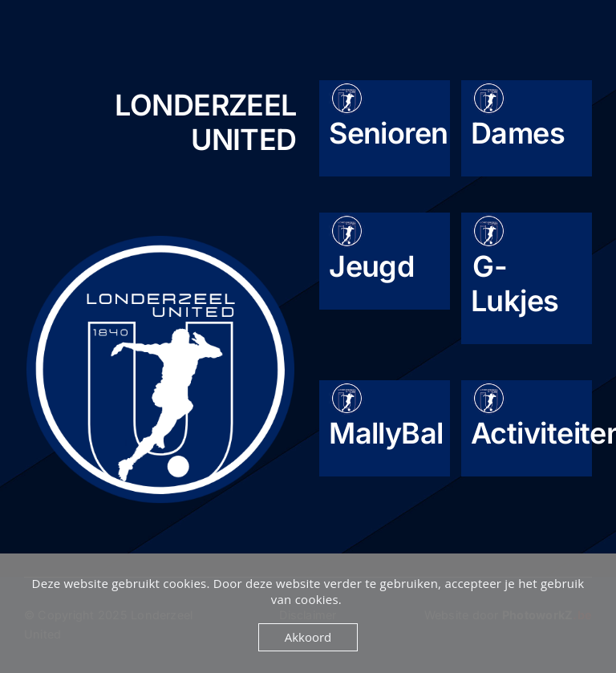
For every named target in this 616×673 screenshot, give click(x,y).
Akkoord (308, 637)
